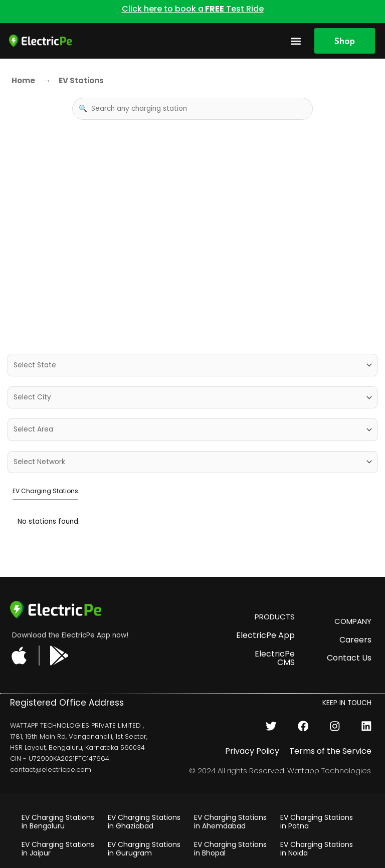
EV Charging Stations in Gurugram (144, 790)
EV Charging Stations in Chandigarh (58, 843)
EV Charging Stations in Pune (230, 843)
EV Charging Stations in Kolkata (317, 843)
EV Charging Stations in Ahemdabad (230, 763)
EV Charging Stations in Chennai (58, 816)
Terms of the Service (330, 691)
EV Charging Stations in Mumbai (317, 816)
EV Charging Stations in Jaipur (58, 790)
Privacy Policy (252, 691)
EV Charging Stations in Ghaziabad (144, 763)
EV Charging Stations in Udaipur (230, 816)
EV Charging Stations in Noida (317, 790)
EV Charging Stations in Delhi (144, 816)
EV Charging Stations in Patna (317, 763)
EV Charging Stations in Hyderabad (144, 843)
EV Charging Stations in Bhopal (230, 790)
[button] (296, 41)
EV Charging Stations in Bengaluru (58, 763)
